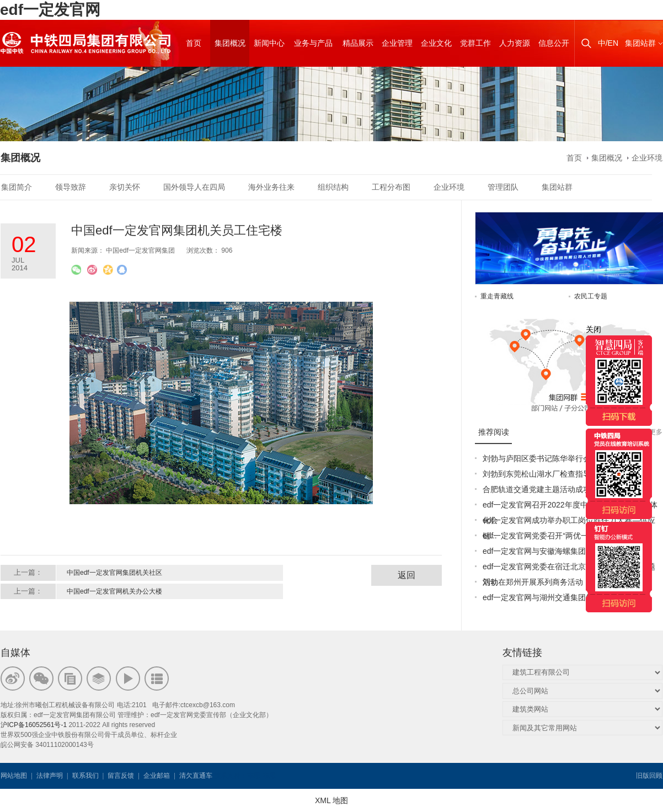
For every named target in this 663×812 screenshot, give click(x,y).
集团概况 (607, 158)
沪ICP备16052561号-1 (34, 725)
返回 (407, 575)
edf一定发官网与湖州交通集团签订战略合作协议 (565, 597)
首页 (574, 158)
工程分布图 (391, 187)
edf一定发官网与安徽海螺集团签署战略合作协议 (565, 551)
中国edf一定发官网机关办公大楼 (114, 591)
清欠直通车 (196, 776)
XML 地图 (331, 800)
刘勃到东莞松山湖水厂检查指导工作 (544, 474)
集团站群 (640, 43)
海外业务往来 (271, 187)
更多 (656, 432)
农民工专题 (591, 296)
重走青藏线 (497, 296)
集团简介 (17, 187)
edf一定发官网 (50, 10)
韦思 (254, 776)
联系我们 (85, 776)
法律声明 (50, 776)
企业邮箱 (157, 776)
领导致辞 (71, 187)
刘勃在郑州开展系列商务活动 (533, 582)
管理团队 (503, 187)
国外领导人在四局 (194, 187)
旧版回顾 (649, 776)
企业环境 (647, 158)
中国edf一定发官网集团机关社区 (114, 573)
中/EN (608, 43)
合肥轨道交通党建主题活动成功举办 (544, 489)
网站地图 (14, 776)
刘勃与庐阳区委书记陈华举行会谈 (541, 458)
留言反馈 (121, 776)
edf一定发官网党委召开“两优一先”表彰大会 (556, 536)
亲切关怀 (125, 187)
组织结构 (333, 187)
